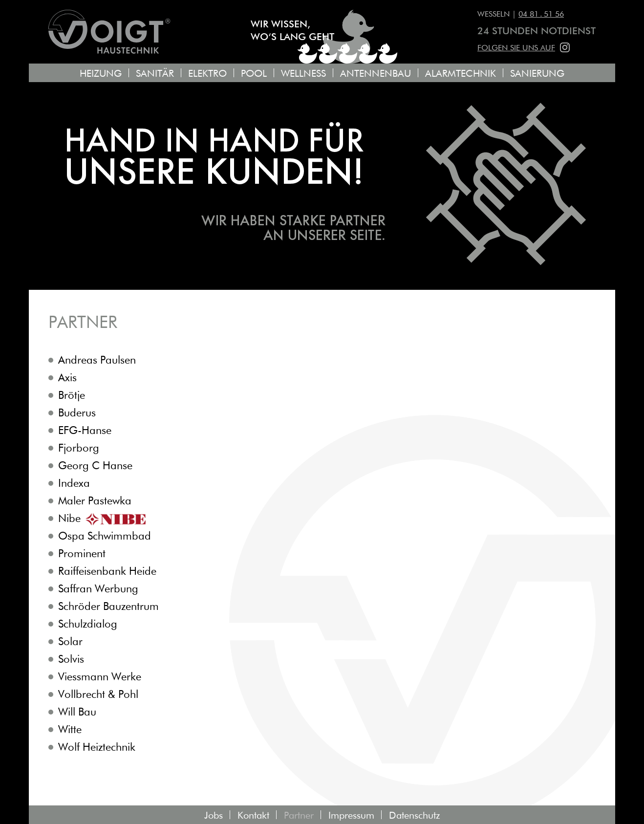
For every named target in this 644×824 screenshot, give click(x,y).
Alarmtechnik (461, 74)
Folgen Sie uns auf (516, 48)
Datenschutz (415, 816)
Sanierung (537, 74)
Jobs (214, 816)
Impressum (351, 816)
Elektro (207, 74)
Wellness (303, 74)
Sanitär (155, 74)
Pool (254, 74)
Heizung (101, 74)
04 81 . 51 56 (541, 15)
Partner (299, 816)
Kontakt (253, 816)
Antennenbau (376, 74)
